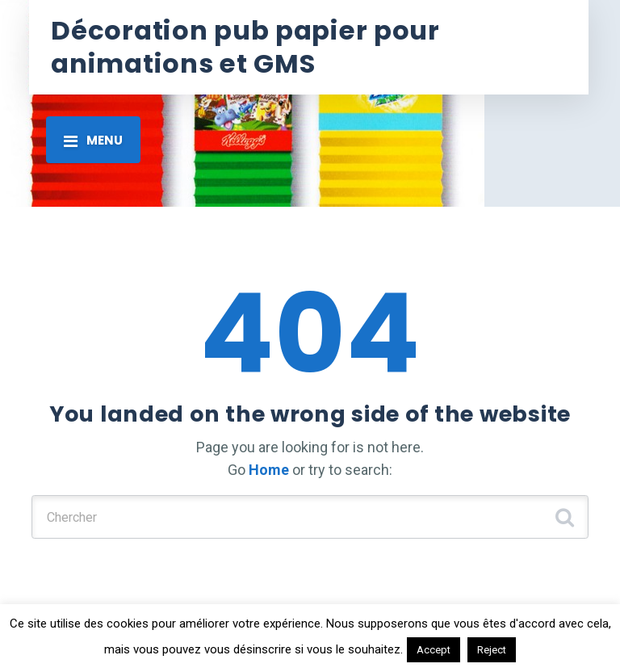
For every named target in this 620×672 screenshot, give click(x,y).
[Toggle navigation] (93, 140)
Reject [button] (492, 650)
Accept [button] (434, 650)
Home (269, 470)
